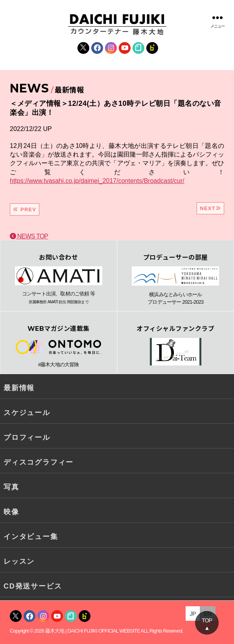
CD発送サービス (33, 586)
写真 (11, 487)
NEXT (210, 208)
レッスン (19, 561)
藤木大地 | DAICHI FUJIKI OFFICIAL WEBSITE (93, 631)
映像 (11, 512)
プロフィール (27, 437)
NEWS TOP (29, 236)
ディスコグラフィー (39, 462)
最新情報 (19, 388)
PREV (25, 209)
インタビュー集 (31, 537)
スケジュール (27, 413)
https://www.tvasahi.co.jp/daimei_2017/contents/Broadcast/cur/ (97, 181)
